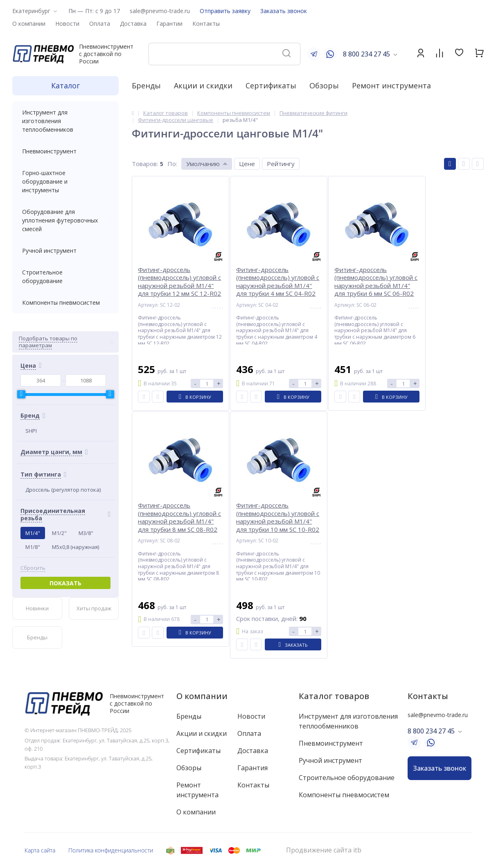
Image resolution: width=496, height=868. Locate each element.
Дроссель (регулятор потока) (63, 490)
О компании (202, 696)
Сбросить (33, 568)
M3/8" (86, 533)
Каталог (65, 85)
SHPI (31, 431)
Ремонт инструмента (391, 85)
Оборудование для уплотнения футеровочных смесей (65, 220)
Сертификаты (271, 85)
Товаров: (145, 164)
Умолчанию (203, 164)
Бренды (146, 85)
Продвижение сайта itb (324, 850)
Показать (65, 583)
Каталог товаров (334, 696)
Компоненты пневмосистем (65, 302)
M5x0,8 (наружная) (76, 547)
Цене (247, 164)
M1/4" (33, 533)
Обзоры (324, 85)
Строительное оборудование (65, 277)
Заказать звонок (284, 11)
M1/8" (33, 547)
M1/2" (59, 533)
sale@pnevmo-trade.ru (160, 11)
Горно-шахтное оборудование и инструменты (65, 181)
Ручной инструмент (65, 251)
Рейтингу (281, 164)
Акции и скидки (203, 85)
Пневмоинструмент (65, 151)
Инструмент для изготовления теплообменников (65, 121)
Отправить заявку (225, 11)
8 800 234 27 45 (366, 54)
